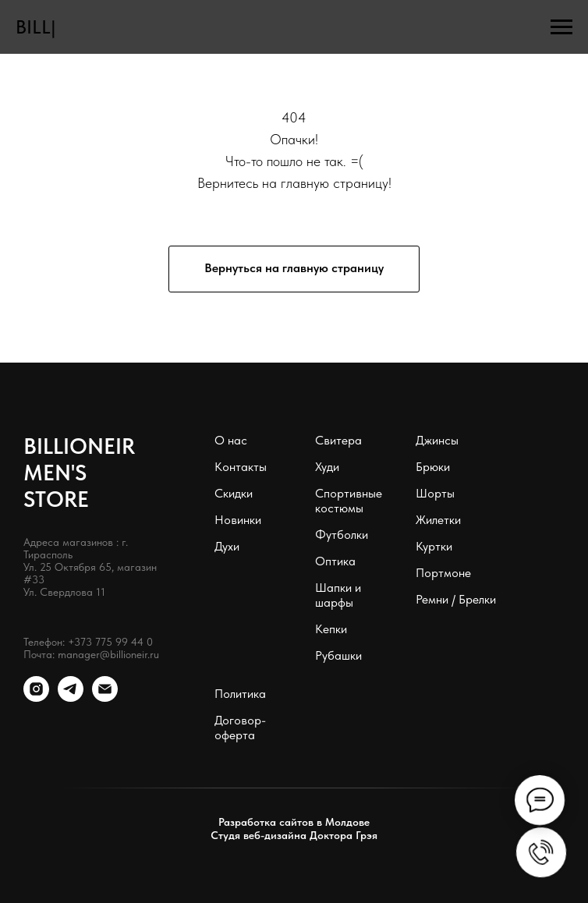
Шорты (435, 493)
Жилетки (438, 520)
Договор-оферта (240, 728)
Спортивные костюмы (349, 501)
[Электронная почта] (105, 698)
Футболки (342, 535)
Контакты (241, 467)
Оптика (335, 561)
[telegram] (71, 698)
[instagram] (36, 698)
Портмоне (443, 573)
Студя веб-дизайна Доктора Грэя (294, 835)
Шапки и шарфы (338, 595)
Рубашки (338, 655)
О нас (231, 440)
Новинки (238, 520)
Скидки (234, 493)
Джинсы (437, 440)
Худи (327, 467)
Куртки (434, 546)
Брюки (433, 467)
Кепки (331, 629)
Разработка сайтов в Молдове (294, 822)
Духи (227, 546)
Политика (240, 694)
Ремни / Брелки (456, 599)
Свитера (338, 440)
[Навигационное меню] (561, 27)
